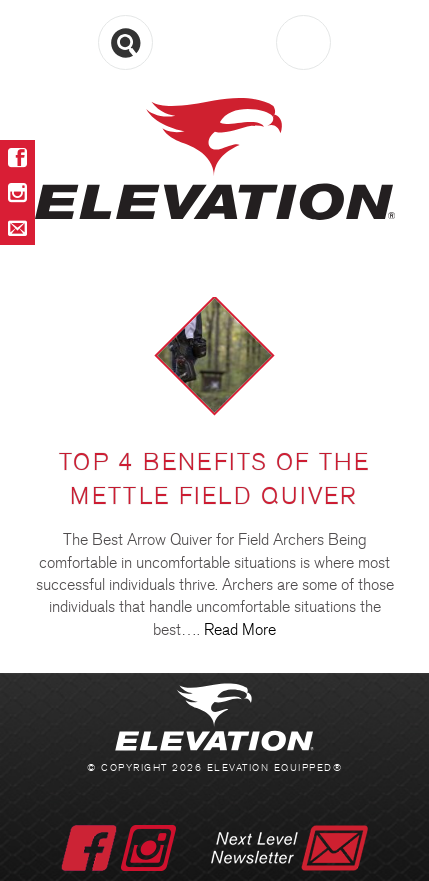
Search (125, 42)
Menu (214, 43)
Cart (303, 42)
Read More (240, 629)
